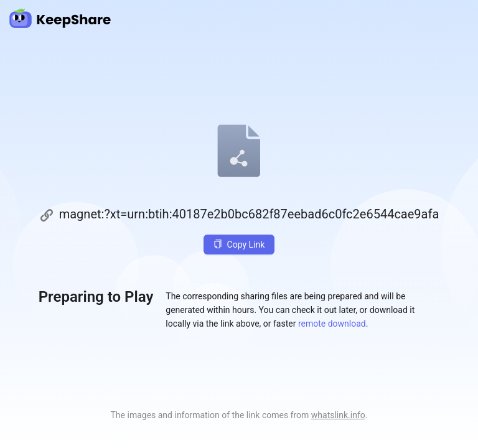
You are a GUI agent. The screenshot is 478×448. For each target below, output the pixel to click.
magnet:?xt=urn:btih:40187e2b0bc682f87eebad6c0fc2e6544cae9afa (249, 214)
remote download (332, 324)
